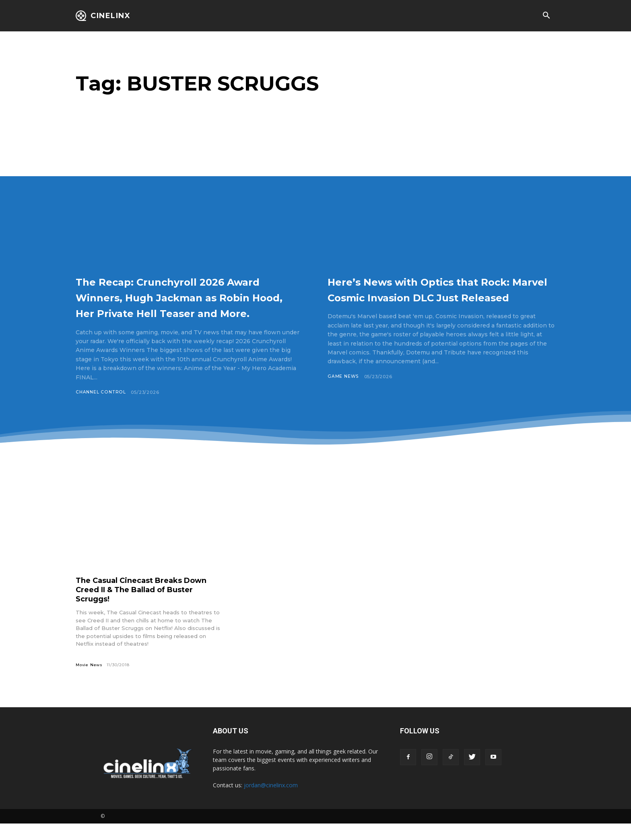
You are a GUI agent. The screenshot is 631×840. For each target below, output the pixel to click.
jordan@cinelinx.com (271, 802)
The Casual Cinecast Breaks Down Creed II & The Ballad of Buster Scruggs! (149, 605)
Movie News (90, 681)
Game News (343, 392)
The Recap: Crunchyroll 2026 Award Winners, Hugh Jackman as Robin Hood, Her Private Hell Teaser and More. (189, 304)
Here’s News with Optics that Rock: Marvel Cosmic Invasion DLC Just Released (433, 296)
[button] (546, 16)
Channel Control (101, 408)
